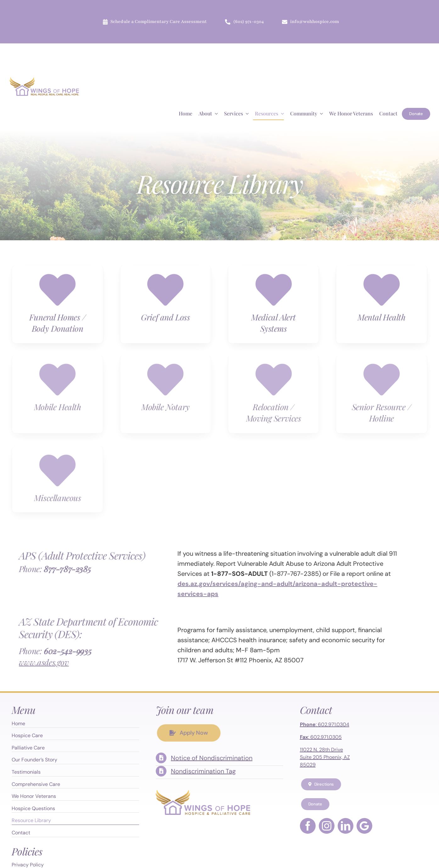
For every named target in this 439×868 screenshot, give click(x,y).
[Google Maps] (364, 826)
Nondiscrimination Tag (203, 771)
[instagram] (327, 826)
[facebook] (308, 826)
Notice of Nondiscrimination (212, 758)
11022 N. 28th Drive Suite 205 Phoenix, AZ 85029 (325, 757)
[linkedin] (346, 826)
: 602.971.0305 (321, 737)
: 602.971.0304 (325, 724)
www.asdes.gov (39, 662)
